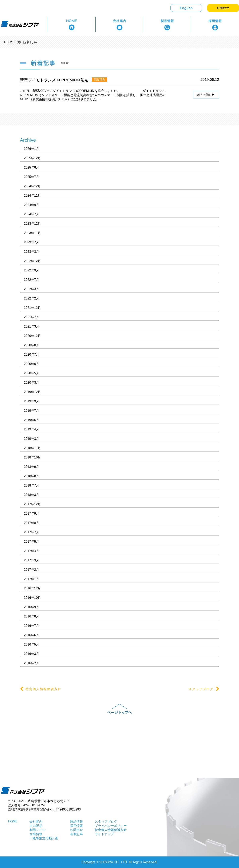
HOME (10, 42)
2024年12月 (32, 186)
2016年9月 (32, 607)
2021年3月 (32, 326)
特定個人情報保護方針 (41, 689)
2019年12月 (32, 392)
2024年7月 (32, 214)
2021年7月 (32, 317)
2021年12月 (32, 308)
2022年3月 (32, 289)
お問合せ (76, 830)
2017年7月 (32, 532)
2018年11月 (32, 448)
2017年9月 (32, 513)
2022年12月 (32, 261)
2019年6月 (32, 420)
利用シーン (37, 830)
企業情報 (36, 834)
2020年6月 (32, 364)
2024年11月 (32, 196)
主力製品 (36, 826)
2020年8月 (32, 345)
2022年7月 (32, 280)
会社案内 (36, 822)
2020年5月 (32, 373)
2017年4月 (32, 551)
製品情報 (76, 822)
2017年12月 (32, 504)
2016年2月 (32, 663)
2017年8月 (32, 523)
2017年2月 (32, 570)
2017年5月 (32, 542)
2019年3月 (32, 439)
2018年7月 (32, 485)
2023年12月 (32, 224)
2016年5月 (32, 644)
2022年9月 (32, 270)
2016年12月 (32, 588)
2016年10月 (32, 598)
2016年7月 (32, 626)
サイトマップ (104, 834)
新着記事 (30, 42)
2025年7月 (32, 177)
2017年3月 (32, 560)
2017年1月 (32, 579)
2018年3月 (32, 495)
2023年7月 (32, 242)
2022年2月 (32, 298)
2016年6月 (32, 635)
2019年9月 (32, 401)
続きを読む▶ (206, 95)
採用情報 (76, 826)
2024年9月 (32, 205)
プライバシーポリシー (111, 826)
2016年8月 (32, 616)
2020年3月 (32, 383)
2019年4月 (32, 429)
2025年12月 (32, 158)
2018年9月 (32, 467)
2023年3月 (32, 252)
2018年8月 (32, 476)
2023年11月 (32, 233)
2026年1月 (32, 149)
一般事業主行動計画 (44, 838)
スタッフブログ (204, 689)
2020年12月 (32, 336)
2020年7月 (32, 355)
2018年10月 (32, 457)
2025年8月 (32, 167)
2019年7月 (32, 411)
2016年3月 (32, 654)
